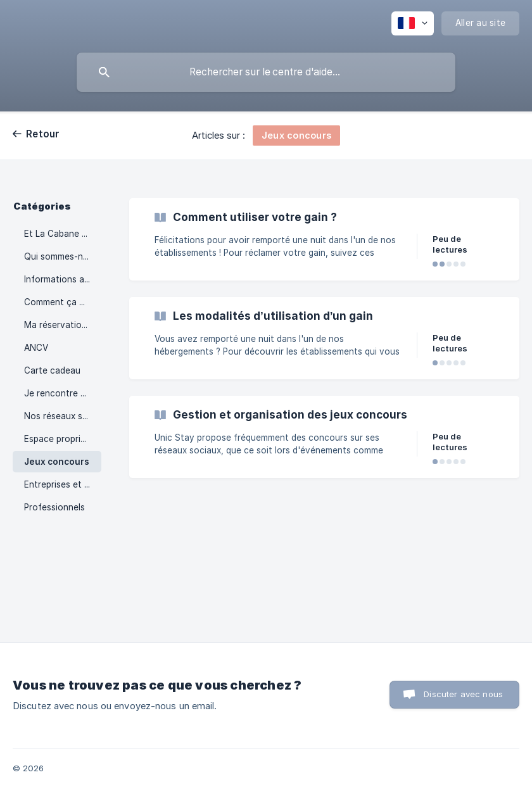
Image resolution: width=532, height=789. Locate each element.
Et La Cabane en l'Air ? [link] (63, 234)
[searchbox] (266, 72)
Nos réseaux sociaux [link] (63, 416)
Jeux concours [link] (57, 462)
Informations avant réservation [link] (63, 279)
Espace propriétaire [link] (63, 439)
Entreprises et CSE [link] (63, 484)
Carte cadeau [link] (52, 370)
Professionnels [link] (54, 507)
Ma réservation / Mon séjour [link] (63, 325)
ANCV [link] (36, 348)
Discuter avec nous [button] (463, 694)
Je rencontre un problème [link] (63, 393)
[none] (413, 23)
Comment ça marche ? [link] (63, 302)
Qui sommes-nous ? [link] (63, 256)
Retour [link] (43, 134)
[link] (324, 239)
